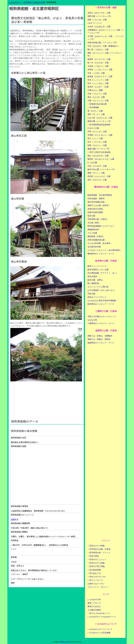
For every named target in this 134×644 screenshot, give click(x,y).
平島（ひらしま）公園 (97, 132)
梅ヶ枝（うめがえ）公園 (98, 49)
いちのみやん (14, 2)
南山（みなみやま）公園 (98, 156)
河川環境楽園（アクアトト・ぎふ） (103, 273)
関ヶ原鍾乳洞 (93, 283)
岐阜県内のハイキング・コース (101, 304)
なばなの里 (92, 320)
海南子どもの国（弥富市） (99, 205)
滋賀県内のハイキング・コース (101, 343)
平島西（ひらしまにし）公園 (100, 135)
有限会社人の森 (65, 642)
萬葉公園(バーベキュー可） (99, 149)
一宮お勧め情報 (94, 570)
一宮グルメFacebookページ (99, 613)
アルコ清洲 (92, 233)
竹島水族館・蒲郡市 (96, 199)
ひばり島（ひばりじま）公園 (100, 118)
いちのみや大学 (94, 600)
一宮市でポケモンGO (96, 577)
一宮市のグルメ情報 (96, 546)
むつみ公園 (92, 163)
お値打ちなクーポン (96, 584)
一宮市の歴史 (93, 556)
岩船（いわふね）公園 (97, 20)
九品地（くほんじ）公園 (98, 66)
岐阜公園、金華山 (95, 280)
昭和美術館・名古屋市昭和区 (100, 195)
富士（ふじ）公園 (95, 138)
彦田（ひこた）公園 (96, 114)
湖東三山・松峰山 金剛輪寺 (100, 336)
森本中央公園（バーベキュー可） (102, 169)
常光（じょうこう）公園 (98, 80)
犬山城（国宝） (94, 223)
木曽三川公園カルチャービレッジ (102, 316)
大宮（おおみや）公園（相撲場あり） (104, 46)
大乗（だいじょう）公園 (98, 101)
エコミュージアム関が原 (98, 287)
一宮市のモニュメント (97, 559)
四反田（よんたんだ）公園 (99, 176)
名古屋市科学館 (94, 247)
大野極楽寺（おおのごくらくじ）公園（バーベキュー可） (106, 31)
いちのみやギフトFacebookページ (102, 617)
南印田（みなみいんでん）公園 (101, 159)
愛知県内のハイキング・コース (101, 254)
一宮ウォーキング (95, 580)
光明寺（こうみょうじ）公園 (100, 70)
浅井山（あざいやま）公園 (99, 13)
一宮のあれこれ (94, 573)
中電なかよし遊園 (95, 90)
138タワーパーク (95, 23)
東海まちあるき (94, 606)
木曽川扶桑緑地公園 (96, 240)
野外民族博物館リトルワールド (101, 226)
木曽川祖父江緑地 (95, 209)
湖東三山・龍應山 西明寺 (99, 339)
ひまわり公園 (93, 128)
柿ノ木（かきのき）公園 (98, 63)
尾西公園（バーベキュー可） (100, 121)
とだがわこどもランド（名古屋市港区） (105, 250)
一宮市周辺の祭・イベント (99, 553)
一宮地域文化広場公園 (97, 104)
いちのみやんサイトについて (100, 629)
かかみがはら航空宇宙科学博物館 (102, 301)
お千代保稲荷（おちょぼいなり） (102, 290)
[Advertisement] (46, 398)
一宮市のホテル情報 (96, 563)
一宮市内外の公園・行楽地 (99, 549)
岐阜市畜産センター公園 (98, 270)
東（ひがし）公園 (95, 111)
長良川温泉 (92, 276)
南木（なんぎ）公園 (96, 97)
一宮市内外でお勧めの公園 (33, 2)
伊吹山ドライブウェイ (97, 297)
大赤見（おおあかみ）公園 (99, 27)
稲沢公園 (91, 216)
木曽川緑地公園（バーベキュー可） (103, 43)
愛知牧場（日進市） (96, 236)
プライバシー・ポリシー (98, 587)
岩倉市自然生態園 (95, 212)
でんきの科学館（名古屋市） (100, 243)
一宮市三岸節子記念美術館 (99, 152)
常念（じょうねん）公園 (98, 83)
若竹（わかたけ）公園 (97, 180)
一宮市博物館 (93, 107)
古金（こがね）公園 (96, 73)
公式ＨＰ (15, 519)
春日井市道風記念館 (96, 202)
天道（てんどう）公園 (97, 94)
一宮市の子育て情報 (96, 566)
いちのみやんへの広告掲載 (99, 633)
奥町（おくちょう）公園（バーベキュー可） (105, 54)
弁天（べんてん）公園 (97, 142)
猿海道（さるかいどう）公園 (100, 76)
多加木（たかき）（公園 (98, 87)
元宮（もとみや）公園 (97, 166)
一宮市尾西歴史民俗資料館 (99, 125)
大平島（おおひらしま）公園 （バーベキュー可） (106, 38)
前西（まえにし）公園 (97, 145)
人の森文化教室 (94, 610)
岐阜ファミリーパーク (97, 266)
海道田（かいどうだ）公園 (99, 59)
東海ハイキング (94, 603)
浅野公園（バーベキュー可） (100, 16)
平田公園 (91, 294)
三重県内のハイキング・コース (101, 323)
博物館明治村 (93, 230)
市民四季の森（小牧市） (98, 219)
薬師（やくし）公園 (96, 173)
